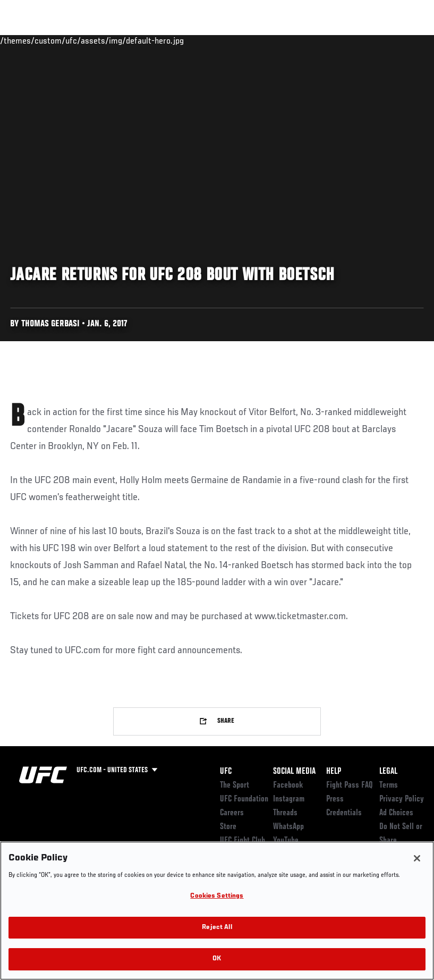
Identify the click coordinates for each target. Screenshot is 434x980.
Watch (272, 40)
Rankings (74, 40)
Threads (285, 813)
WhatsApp (288, 827)
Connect (229, 40)
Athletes (121, 40)
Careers (232, 813)
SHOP (370, 40)
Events (29, 40)
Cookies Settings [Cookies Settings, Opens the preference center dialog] (217, 896)
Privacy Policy (402, 799)
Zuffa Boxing (323, 40)
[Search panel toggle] (399, 40)
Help (334, 772)
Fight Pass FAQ (350, 785)
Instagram (289, 799)
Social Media (294, 772)
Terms (389, 785)
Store (228, 827)
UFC (226, 772)
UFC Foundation (244, 799)
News (163, 40)
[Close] (417, 858)
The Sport (235, 785)
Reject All (217, 928)
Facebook (288, 785)
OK (217, 959)
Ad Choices (396, 813)
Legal (388, 772)
